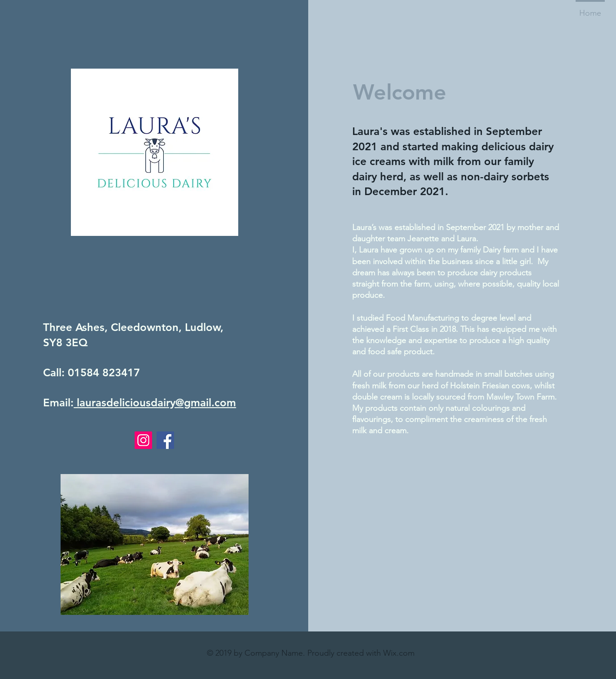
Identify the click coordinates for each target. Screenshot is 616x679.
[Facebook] (165, 440)
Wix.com (399, 653)
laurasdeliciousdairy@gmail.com (155, 403)
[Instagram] (143, 440)
